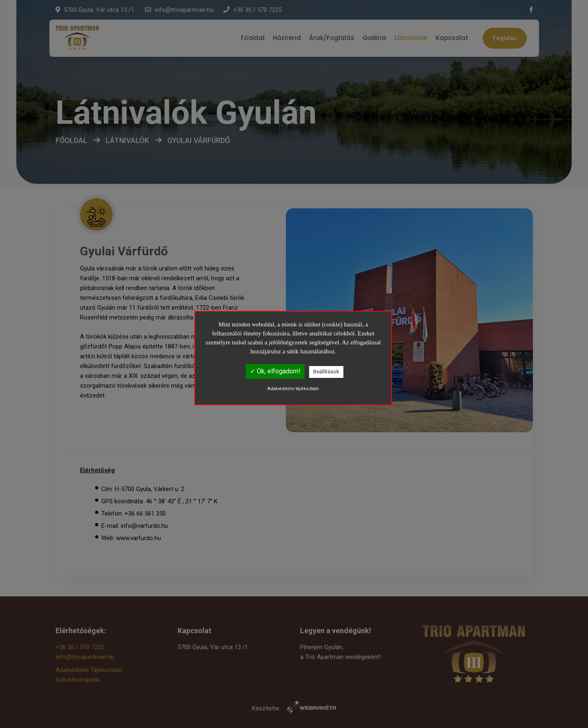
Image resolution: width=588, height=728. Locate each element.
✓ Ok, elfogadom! (275, 371)
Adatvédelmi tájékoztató (293, 389)
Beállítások (326, 372)
